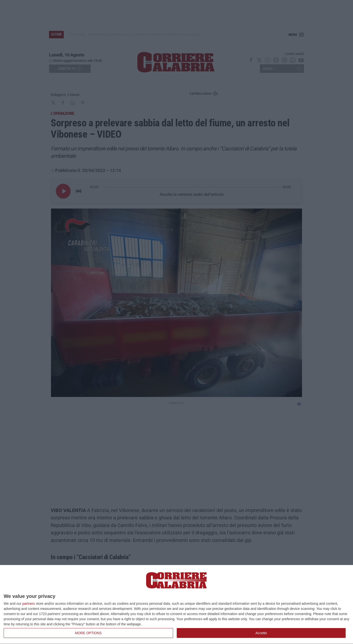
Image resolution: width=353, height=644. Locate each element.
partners (29, 604)
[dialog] (176, 605)
